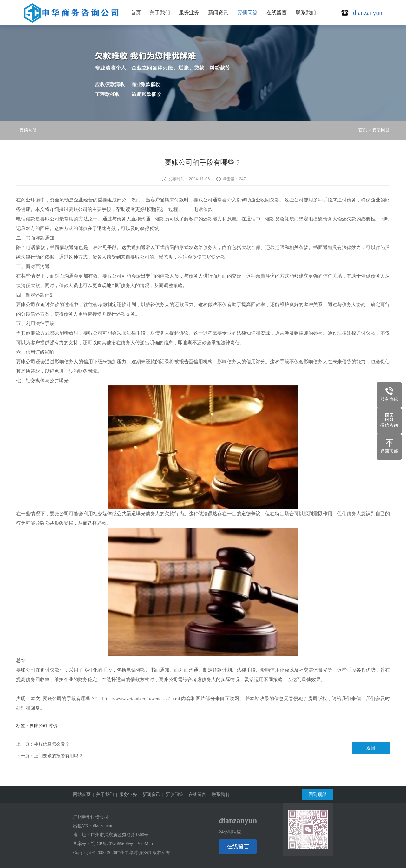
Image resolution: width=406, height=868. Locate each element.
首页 (136, 13)
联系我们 (306, 13)
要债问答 (247, 13)
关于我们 (160, 13)
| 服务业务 (125, 795)
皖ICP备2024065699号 (112, 844)
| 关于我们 (102, 795)
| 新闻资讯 (149, 795)
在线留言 (277, 13)
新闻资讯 (218, 13)
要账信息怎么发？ (52, 744)
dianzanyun (103, 826)
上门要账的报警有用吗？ (58, 756)
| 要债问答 (172, 795)
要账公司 (38, 726)
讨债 (53, 726)
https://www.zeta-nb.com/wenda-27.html (141, 699)
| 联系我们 (218, 795)
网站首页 (82, 795)
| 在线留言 (195, 795)
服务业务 (189, 13)
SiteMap (145, 844)
